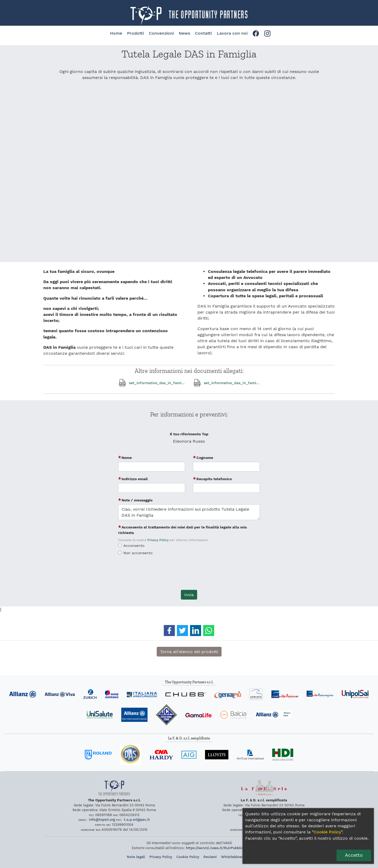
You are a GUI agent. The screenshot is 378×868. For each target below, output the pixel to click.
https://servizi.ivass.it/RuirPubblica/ (216, 848)
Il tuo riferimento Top (189, 434)
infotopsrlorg (102, 820)
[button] (169, 631)
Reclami (210, 857)
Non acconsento (138, 553)
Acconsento (134, 546)
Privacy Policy (158, 540)
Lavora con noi (232, 33)
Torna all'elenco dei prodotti (189, 652)
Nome (127, 458)
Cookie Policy (188, 857)
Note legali (136, 857)
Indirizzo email (135, 479)
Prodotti (135, 33)
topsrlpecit (137, 820)
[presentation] (189, 575)
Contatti (203, 33)
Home (116, 33)
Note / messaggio (137, 500)
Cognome (205, 458)
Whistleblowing (234, 857)
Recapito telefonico (214, 479)
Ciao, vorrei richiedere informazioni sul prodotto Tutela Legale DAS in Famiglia (189, 512)
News (184, 33)
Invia (189, 595)
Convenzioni (161, 33)
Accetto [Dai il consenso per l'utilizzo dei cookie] (354, 855)
